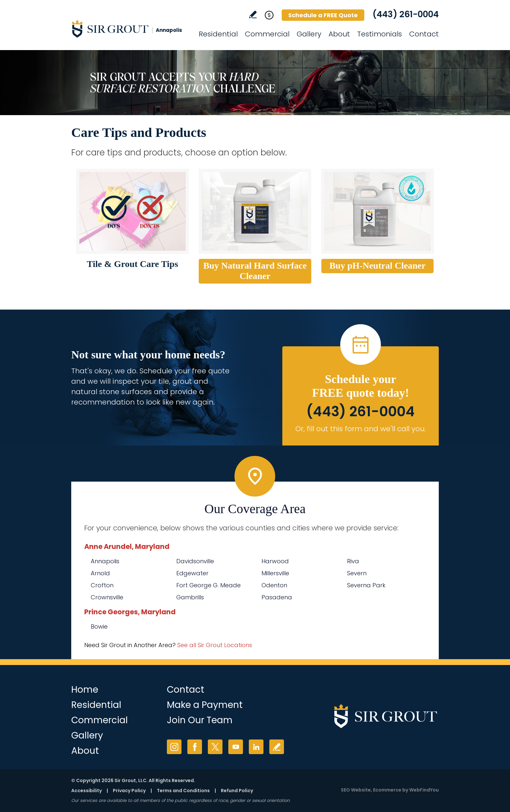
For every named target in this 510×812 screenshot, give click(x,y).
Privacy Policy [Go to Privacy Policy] (129, 791)
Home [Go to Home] (85, 690)
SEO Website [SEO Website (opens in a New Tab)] (356, 790)
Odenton (274, 585)
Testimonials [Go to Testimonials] (380, 34)
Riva (353, 561)
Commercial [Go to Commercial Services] (267, 34)
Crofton (102, 585)
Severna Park (366, 585)
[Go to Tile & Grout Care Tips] (133, 264)
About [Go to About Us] (339, 34)
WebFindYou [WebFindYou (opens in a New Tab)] (424, 790)
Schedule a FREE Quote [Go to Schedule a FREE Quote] (323, 15)
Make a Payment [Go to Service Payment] (205, 705)
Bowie (99, 626)
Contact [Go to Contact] (424, 34)
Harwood (275, 561)
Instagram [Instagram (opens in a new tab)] (174, 747)
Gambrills (190, 597)
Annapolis (105, 561)
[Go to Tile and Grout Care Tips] (133, 211)
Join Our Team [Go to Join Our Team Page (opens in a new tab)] (200, 720)
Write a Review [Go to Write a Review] (253, 14)
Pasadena (277, 597)
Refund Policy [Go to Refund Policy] (237, 791)
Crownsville (107, 597)
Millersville (275, 573)
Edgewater (192, 573)
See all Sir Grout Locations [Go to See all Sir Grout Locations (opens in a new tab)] (215, 645)
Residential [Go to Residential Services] (218, 34)
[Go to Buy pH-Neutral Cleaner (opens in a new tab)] (377, 211)
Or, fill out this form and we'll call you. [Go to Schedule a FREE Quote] (361, 429)
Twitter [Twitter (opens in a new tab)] (215, 747)
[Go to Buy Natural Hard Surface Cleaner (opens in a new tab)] (255, 211)
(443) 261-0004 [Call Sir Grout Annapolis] (406, 14)
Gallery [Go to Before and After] (309, 34)
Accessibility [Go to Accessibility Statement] (87, 791)
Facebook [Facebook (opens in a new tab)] (195, 747)
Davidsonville (195, 561)
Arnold (100, 573)
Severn (357, 573)
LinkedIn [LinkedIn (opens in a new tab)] (256, 747)
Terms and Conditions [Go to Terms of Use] (183, 791)
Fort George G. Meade (208, 585)
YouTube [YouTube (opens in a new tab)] (236, 747)
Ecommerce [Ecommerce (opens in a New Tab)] (387, 790)
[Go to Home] (130, 29)
